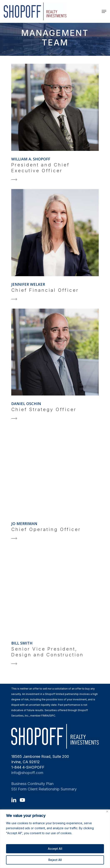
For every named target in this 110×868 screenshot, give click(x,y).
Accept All (55, 849)
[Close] (107, 811)
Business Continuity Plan (32, 784)
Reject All (55, 860)
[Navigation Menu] (104, 11)
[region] (55, 839)
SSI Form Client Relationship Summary (44, 789)
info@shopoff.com (27, 773)
